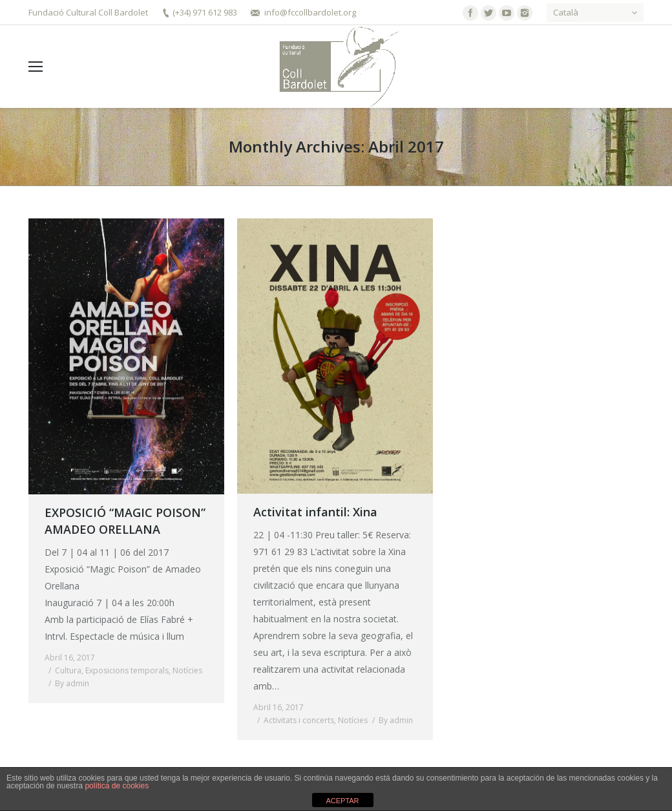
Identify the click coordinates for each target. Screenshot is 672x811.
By (72, 683)
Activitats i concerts (299, 720)
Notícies (187, 670)
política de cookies (117, 786)
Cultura (68, 670)
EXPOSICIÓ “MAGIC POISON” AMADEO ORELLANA (125, 521)
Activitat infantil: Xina (315, 512)
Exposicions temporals (127, 670)
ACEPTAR (342, 801)
